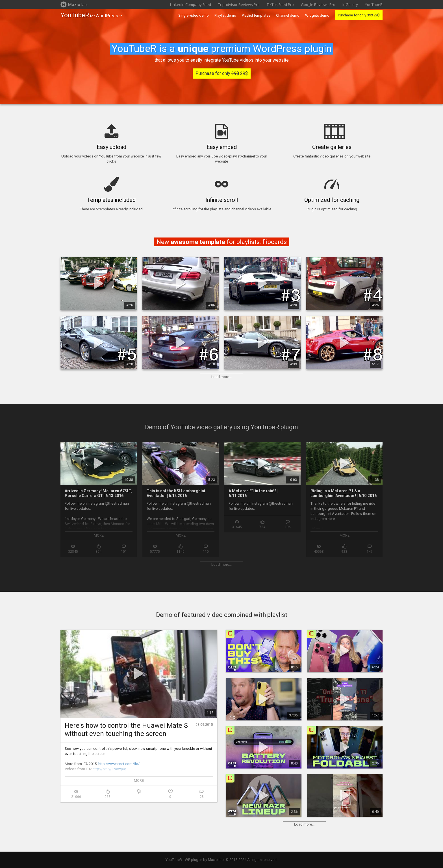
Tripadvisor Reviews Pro (239, 5)
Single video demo (194, 15)
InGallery (350, 5)
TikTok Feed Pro (280, 5)
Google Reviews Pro (318, 5)
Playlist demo (225, 15)
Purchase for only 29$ (359, 15)
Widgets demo (317, 15)
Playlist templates (256, 15)
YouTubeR (374, 5)
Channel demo (288, 15)
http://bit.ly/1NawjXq (109, 769)
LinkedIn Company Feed (191, 5)
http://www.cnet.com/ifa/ (119, 764)
